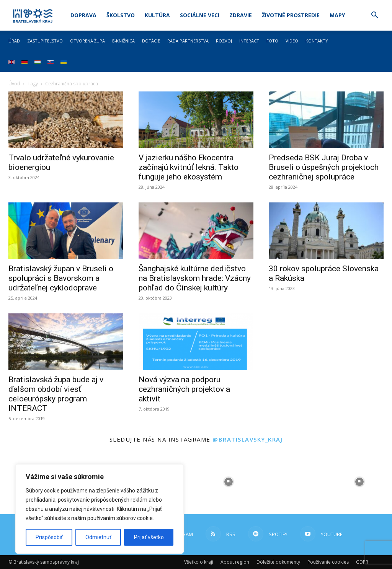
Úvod (14, 84)
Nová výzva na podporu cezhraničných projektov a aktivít (184, 389)
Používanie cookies (328, 562)
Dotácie (151, 41)
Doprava (83, 15)
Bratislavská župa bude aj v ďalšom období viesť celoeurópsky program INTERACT (56, 394)
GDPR (362, 562)
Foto (272, 41)
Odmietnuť (98, 537)
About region (235, 562)
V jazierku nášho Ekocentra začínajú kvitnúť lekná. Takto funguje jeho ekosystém (189, 167)
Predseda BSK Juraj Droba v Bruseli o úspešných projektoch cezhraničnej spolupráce (324, 167)
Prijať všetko (149, 537)
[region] (100, 509)
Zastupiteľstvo (45, 41)
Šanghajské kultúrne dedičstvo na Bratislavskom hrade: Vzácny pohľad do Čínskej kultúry (195, 278)
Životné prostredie (291, 15)
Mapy (337, 15)
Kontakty (317, 41)
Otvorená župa (87, 41)
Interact (249, 41)
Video (292, 41)
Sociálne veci (200, 15)
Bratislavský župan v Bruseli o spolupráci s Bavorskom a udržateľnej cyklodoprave (61, 278)
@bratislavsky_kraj (247, 439)
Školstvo (121, 15)
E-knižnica (123, 41)
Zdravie (241, 15)
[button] (374, 16)
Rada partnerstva (188, 41)
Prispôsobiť (49, 537)
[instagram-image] (229, 482)
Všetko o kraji (199, 562)
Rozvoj (224, 41)
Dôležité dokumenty (278, 562)
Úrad (14, 41)
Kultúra (157, 15)
